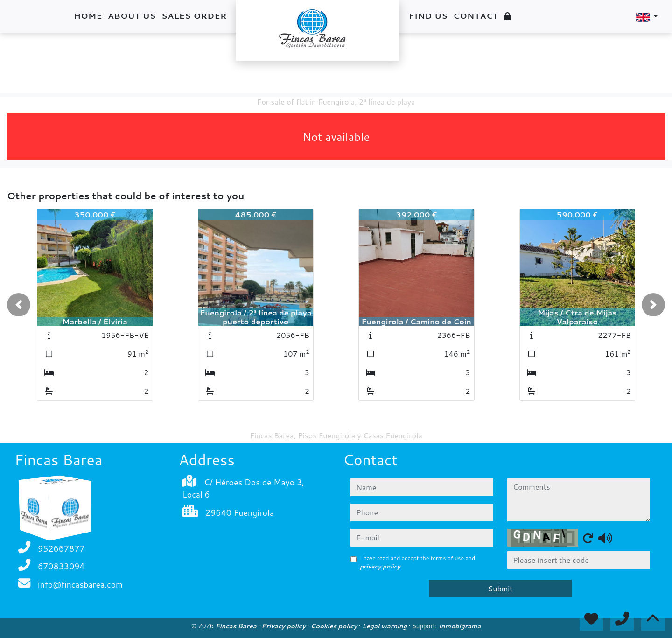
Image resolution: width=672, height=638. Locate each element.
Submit (500, 588)
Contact (476, 15)
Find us (428, 15)
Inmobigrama (460, 626)
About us (132, 15)
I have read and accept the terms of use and (417, 562)
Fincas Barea (237, 626)
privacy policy (380, 566)
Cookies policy (335, 626)
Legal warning (385, 626)
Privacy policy (285, 626)
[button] (19, 305)
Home (88, 15)
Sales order (194, 15)
